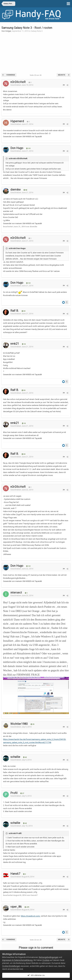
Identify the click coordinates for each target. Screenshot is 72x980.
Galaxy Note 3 (37, 31)
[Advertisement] (36, 52)
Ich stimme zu (36, 975)
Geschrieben (22, 85)
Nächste (62, 75)
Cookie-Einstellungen (11, 966)
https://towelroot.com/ (31, 916)
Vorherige (11, 75)
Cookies (46, 960)
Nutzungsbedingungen (49, 957)
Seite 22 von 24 (36, 75)
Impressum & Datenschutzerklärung (17, 960)
